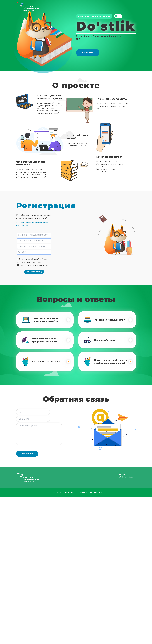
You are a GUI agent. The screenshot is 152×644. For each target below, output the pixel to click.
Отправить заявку (34, 272)
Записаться (88, 53)
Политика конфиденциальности (34, 265)
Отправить (27, 454)
